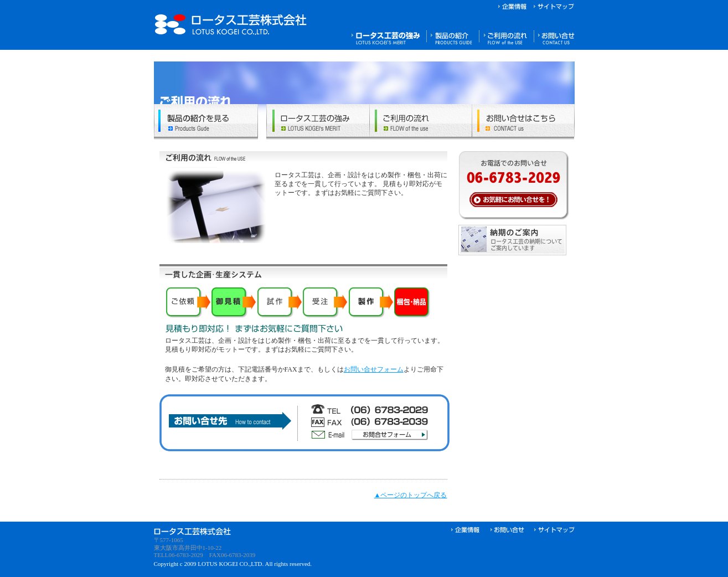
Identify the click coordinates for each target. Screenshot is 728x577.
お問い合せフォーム (374, 369)
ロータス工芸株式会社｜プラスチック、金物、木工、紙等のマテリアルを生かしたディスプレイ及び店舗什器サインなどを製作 (231, 24)
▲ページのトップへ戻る (411, 495)
